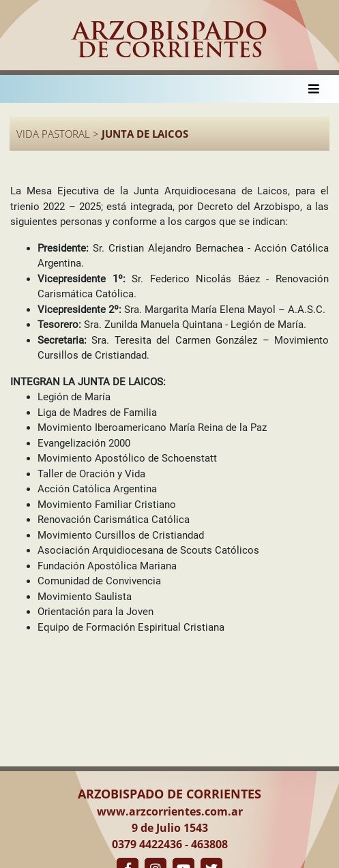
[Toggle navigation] (314, 89)
